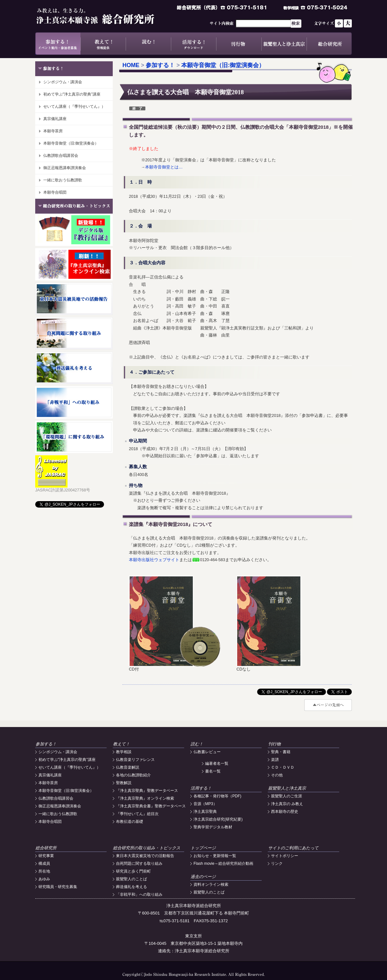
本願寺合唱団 (55, 192)
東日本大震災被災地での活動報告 (145, 856)
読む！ (148, 44)
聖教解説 (124, 783)
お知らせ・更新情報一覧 (215, 856)
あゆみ (44, 879)
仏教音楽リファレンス (135, 760)
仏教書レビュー (207, 752)
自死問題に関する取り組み (139, 864)
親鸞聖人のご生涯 (287, 796)
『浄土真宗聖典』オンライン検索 (145, 798)
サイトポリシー (285, 856)
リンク (277, 864)
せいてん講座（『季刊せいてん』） (74, 106)
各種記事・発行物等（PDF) (217, 796)
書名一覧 (213, 771)
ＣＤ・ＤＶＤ (283, 767)
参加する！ (58, 44)
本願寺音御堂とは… (164, 167)
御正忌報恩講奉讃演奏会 (65, 168)
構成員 (44, 864)
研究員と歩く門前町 (133, 871)
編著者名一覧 (217, 763)
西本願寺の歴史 (285, 812)
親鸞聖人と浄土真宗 (284, 44)
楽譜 (275, 760)
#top (328, 705)
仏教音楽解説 (128, 767)
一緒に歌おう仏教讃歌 (63, 180)
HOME (131, 65)
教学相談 (124, 752)
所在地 (44, 871)
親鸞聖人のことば (131, 879)
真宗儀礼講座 (55, 119)
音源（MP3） (205, 804)
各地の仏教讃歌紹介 (133, 775)
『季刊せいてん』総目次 (137, 814)
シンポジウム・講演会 (63, 82)
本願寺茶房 (53, 131)
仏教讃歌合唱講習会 (61, 156)
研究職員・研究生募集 (58, 887)
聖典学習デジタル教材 (213, 827)
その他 (277, 775)
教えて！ (103, 44)
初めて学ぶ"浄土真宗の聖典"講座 (72, 94)
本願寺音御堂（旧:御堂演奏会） (71, 143)
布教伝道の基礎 (130, 822)
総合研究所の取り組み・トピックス (147, 848)
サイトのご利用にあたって (293, 848)
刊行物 (239, 44)
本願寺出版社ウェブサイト (154, 560)
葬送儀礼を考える (131, 887)
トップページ (203, 848)
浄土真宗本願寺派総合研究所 (105, 16)
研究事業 (46, 856)
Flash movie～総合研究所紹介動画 (223, 864)
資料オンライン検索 (211, 884)
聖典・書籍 (281, 752)
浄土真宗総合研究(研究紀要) (218, 819)
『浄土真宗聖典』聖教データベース (147, 791)
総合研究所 (329, 44)
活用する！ (193, 44)
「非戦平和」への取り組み (139, 894)
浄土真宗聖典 (205, 812)
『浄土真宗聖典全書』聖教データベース (151, 806)
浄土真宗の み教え (287, 804)
